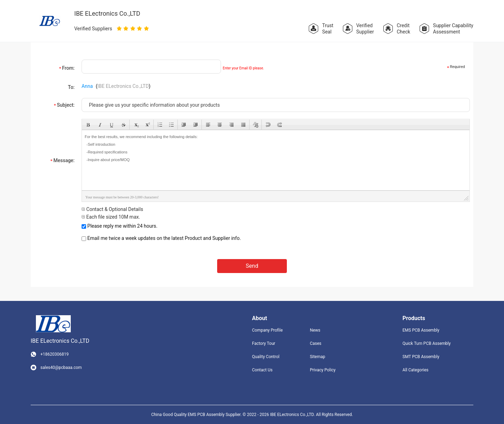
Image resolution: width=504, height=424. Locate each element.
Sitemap (318, 357)
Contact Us (262, 370)
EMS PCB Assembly (421, 330)
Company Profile (267, 330)
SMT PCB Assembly (421, 357)
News (315, 330)
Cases (316, 343)
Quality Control (266, 357)
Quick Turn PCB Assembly (427, 343)
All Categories (415, 370)
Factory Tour (264, 343)
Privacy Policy (323, 370)
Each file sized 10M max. (111, 217)
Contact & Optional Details (112, 209)
